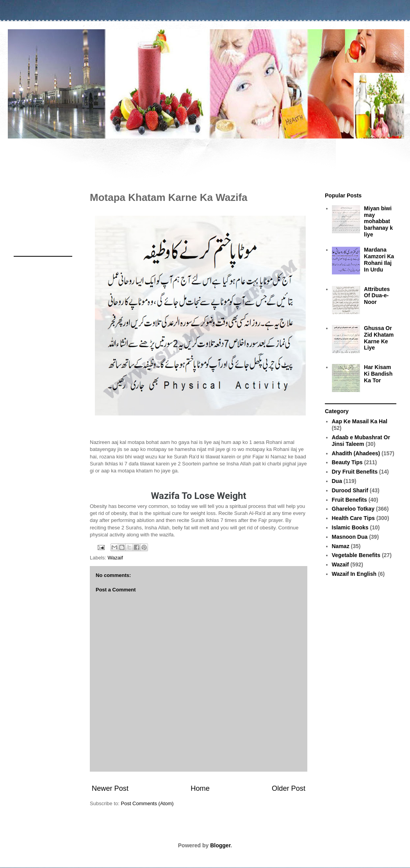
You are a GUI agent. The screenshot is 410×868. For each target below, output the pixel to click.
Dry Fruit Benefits (355, 472)
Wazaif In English (354, 574)
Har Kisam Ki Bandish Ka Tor (378, 374)
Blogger (220, 845)
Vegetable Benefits (356, 555)
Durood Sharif (350, 490)
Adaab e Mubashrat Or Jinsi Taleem (361, 441)
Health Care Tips (353, 518)
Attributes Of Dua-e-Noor (377, 296)
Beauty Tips (347, 462)
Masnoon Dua (350, 537)
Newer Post (110, 788)
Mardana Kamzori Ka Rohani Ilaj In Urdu (379, 259)
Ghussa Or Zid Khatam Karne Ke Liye (379, 338)
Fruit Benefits (349, 500)
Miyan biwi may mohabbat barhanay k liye (378, 221)
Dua (337, 481)
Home (200, 788)
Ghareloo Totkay (353, 509)
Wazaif (115, 558)
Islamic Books (350, 527)
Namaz (341, 546)
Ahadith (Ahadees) (356, 453)
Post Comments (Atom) (147, 803)
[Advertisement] (205, 161)
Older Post (289, 788)
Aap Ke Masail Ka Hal (360, 421)
